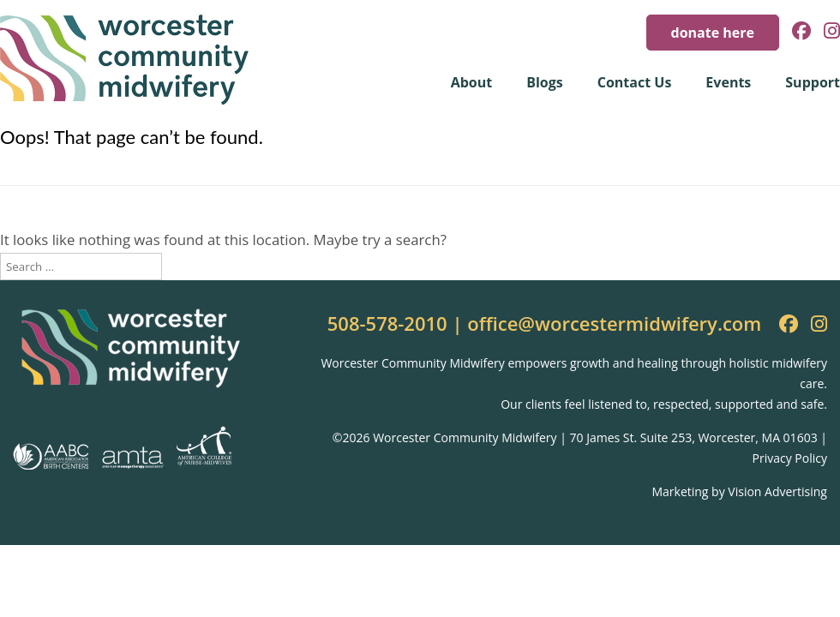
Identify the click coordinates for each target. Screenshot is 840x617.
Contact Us (635, 82)
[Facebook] (795, 32)
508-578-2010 (387, 323)
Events (728, 82)
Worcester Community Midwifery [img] (124, 60)
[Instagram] (825, 32)
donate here (713, 33)
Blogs (545, 82)
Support (813, 82)
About (472, 82)
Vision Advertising (777, 491)
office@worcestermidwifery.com (614, 323)
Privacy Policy (790, 458)
